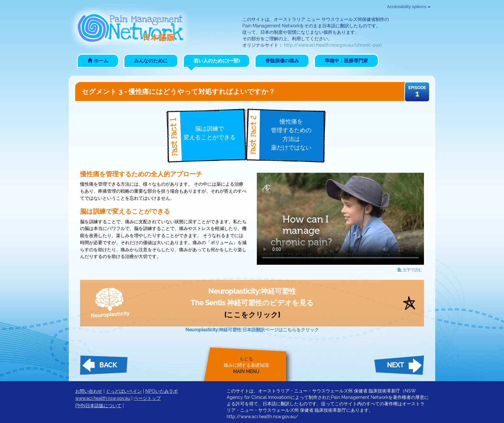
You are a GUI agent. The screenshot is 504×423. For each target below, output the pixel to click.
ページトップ (147, 398)
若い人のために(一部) (216, 61)
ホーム (98, 61)
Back (108, 365)
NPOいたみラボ (162, 391)
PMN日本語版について (98, 406)
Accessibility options (409, 7)
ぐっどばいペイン (124, 391)
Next (395, 365)
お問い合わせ (89, 391)
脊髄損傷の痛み (282, 61)
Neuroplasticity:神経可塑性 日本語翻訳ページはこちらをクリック (252, 330)
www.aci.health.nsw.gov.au (103, 398)
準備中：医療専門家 (346, 61)
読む (410, 270)
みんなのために (151, 61)
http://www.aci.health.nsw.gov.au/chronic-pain (333, 45)
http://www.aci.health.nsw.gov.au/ (262, 417)
